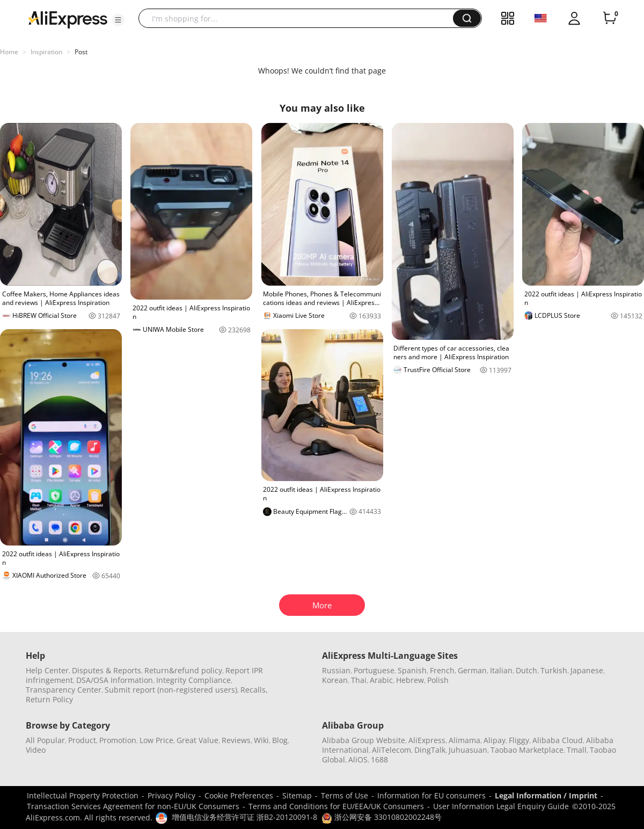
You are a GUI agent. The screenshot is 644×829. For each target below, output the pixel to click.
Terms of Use (345, 795)
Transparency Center (64, 690)
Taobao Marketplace (527, 750)
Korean (335, 680)
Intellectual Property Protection (83, 795)
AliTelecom (391, 750)
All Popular (45, 740)
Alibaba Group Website (364, 740)
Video (36, 750)
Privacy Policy (171, 795)
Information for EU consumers (431, 795)
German (472, 670)
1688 (379, 759)
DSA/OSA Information (115, 680)
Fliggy (519, 740)
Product (82, 740)
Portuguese (374, 670)
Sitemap (297, 795)
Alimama (464, 740)
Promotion (118, 740)
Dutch (526, 670)
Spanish (412, 670)
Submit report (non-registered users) (171, 690)
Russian (336, 670)
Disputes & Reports (107, 670)
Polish (438, 680)
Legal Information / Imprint (546, 795)
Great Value (197, 740)
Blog (280, 740)
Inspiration (46, 52)
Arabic (381, 680)
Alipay (495, 740)
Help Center (47, 670)
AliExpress (427, 740)
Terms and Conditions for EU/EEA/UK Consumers (336, 806)
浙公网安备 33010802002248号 (382, 817)
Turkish (554, 670)
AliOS (358, 759)
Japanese (587, 670)
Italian (501, 670)
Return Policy (49, 699)
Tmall (577, 750)
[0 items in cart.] (610, 18)
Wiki (261, 740)
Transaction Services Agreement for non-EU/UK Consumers (133, 806)
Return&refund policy (183, 670)
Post (81, 52)
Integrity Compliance (193, 680)
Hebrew (410, 680)
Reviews (236, 740)
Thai (359, 680)
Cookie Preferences (239, 795)
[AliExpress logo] (68, 19)
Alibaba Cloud (558, 740)
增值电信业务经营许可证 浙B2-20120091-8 (244, 817)
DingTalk (430, 750)
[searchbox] (300, 18)
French (442, 670)
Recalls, (254, 690)
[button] (118, 20)
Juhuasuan (468, 750)
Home (9, 52)
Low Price (156, 740)
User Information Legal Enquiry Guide (501, 806)
